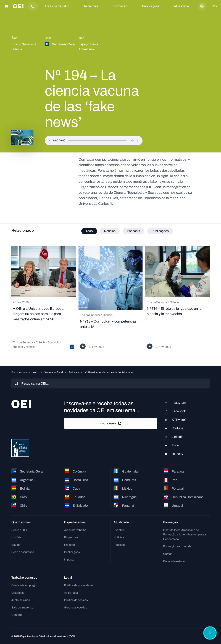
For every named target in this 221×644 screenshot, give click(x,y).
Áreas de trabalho (57, 6)
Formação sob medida (177, 546)
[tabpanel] (111, 299)
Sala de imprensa (22, 607)
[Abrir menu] (6, 6)
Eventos (119, 530)
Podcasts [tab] (133, 231)
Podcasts (74, 372)
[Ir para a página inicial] (18, 6)
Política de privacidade (78, 585)
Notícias (119, 537)
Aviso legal (71, 593)
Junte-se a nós (21, 600)
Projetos (69, 545)
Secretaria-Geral (53, 372)
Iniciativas (91, 6)
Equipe (16, 545)
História (16, 537)
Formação (120, 6)
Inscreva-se (111, 423)
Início (35, 372)
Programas (71, 537)
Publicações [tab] (160, 231)
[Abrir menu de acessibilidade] (210, 633)
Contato (17, 615)
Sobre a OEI (19, 530)
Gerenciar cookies (76, 607)
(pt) (214, 6)
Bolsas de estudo (174, 561)
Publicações (151, 6)
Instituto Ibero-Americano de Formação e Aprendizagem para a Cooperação (185, 535)
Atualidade (181, 6)
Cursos (168, 554)
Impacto (69, 560)
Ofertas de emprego (24, 585)
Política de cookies (76, 600)
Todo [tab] (89, 231)
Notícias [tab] (110, 231)
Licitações (18, 593)
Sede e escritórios (23, 552)
